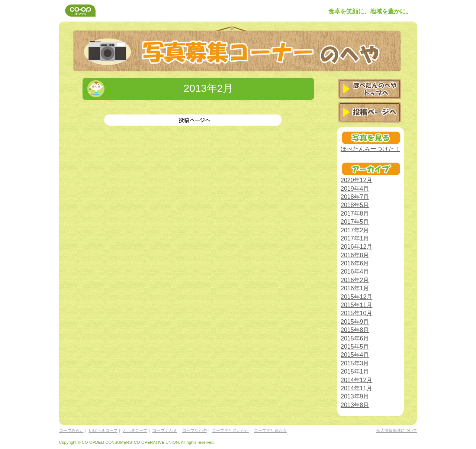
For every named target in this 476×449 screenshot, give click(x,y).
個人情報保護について (397, 430)
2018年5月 (355, 205)
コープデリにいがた (230, 430)
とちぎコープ (135, 430)
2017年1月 (355, 238)
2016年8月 (355, 255)
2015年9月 (355, 322)
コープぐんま (165, 430)
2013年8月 (355, 405)
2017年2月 (355, 230)
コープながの (194, 430)
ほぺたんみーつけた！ (370, 149)
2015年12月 (356, 297)
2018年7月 (355, 197)
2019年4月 (355, 189)
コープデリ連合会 (270, 430)
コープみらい (71, 430)
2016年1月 (355, 288)
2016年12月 (356, 247)
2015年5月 (355, 347)
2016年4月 (355, 272)
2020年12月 (356, 180)
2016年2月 (355, 280)
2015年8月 (355, 330)
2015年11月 (356, 305)
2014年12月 (356, 380)
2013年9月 (355, 396)
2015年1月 (355, 372)
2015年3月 (355, 363)
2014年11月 (356, 388)
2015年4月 (355, 355)
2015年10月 (356, 313)
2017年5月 (355, 222)
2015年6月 (355, 338)
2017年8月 (355, 214)
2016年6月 (355, 263)
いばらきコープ (103, 430)
